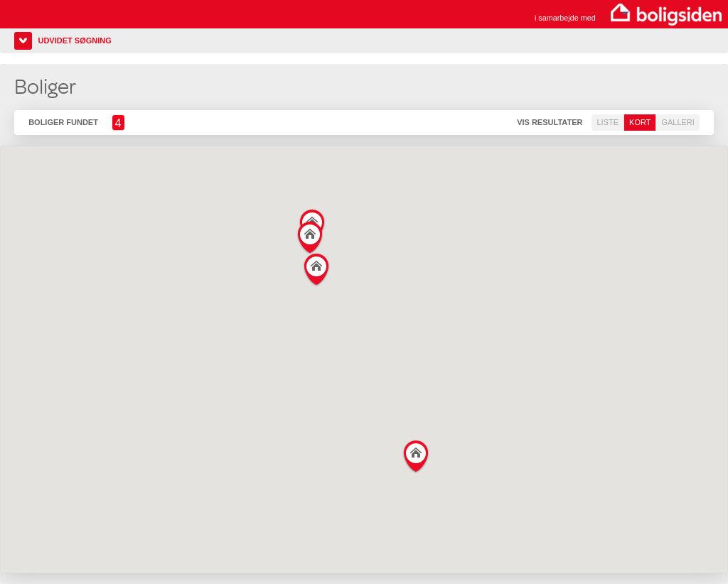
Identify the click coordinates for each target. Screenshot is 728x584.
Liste (607, 122)
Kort (640, 122)
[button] (416, 454)
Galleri (678, 122)
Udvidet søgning (74, 40)
